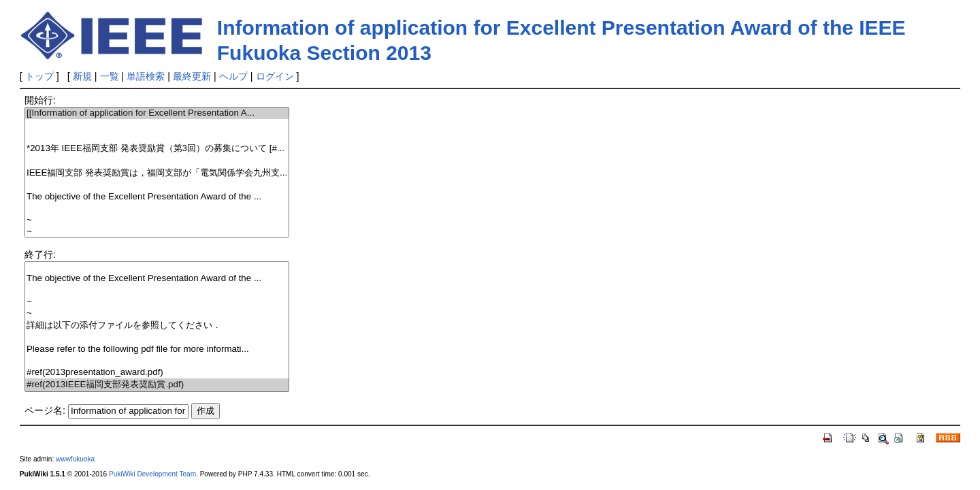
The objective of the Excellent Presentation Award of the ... (157, 197)
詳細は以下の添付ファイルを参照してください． (157, 326)
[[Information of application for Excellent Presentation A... (157, 113)
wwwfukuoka (75, 459)
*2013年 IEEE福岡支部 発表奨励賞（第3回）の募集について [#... (157, 149)
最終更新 (192, 76)
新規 (82, 76)
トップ (39, 76)
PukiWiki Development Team (152, 474)
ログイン (275, 76)
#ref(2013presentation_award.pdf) (157, 373)
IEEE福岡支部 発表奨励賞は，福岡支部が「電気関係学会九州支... (157, 173)
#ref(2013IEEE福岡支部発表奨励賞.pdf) (157, 385)
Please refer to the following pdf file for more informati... (157, 349)
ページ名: (45, 410)
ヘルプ (233, 76)
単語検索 (146, 76)
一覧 (110, 76)
